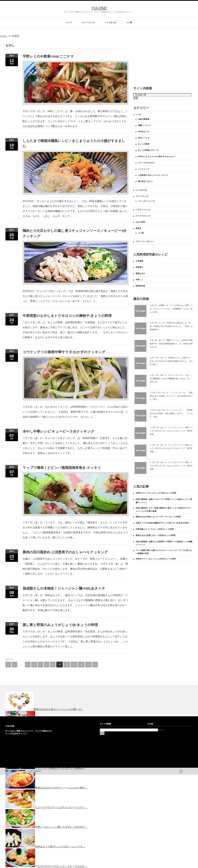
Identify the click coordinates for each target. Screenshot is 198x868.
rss (181, 771)
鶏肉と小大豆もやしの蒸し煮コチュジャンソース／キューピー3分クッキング (75, 233)
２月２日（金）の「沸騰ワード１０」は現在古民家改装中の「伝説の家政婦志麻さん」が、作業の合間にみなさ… (171, 344)
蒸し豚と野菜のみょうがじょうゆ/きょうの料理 (60, 625)
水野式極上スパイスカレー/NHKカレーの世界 (155, 529)
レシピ (69, 22)
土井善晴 (139, 261)
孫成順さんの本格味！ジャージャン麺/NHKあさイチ (64, 588)
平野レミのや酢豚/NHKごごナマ (48, 56)
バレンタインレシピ (146, 201)
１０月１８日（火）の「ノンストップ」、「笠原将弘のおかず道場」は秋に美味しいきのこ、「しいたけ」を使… (171, 413)
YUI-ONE (99, 8)
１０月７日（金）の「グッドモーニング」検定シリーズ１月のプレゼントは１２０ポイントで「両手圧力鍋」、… (171, 431)
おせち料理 (140, 222)
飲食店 (138, 228)
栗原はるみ (140, 273)
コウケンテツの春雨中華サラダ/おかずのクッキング (64, 352)
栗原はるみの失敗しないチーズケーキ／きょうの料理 (158, 517)
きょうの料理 (144, 144)
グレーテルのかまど (146, 163)
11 (67, 664)
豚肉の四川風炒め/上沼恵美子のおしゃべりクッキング (65, 552)
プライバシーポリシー (145, 242)
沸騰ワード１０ (145, 125)
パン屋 (129, 22)
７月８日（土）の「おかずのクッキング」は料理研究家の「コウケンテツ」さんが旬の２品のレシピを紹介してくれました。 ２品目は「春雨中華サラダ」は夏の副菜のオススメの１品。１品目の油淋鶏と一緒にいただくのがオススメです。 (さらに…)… (75, 412)
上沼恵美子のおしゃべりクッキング (153, 175)
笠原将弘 (139, 267)
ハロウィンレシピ (143, 210)
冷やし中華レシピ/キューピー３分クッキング (58, 431)
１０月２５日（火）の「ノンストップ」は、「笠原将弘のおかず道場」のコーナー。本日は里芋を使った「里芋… (171, 396)
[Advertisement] (156, 60)
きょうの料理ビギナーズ (148, 150)
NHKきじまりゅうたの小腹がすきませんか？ (157, 157)
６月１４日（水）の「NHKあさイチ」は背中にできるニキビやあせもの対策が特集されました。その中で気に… (171, 361)
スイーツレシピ (88, 22)
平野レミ (139, 280)
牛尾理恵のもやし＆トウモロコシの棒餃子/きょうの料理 (67, 316)
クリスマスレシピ (143, 216)
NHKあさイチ (144, 132)
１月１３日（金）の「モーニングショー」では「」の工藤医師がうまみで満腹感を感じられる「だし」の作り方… (171, 378)
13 (81, 664)
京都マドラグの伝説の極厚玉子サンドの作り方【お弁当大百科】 (163, 523)
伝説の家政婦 (144, 119)
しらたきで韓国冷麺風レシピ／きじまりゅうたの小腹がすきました (74, 144)
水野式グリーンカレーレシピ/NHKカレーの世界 (156, 559)
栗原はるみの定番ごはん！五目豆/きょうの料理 (156, 535)
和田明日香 (140, 286)
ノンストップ (144, 169)
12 (74, 664)
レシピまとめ (111, 22)
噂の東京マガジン (145, 181)
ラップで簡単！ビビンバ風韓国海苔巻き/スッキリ (62, 468)
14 (88, 664)
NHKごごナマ (144, 138)
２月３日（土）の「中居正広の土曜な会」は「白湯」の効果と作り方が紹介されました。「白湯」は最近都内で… (171, 326)
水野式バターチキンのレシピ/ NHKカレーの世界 (156, 493)
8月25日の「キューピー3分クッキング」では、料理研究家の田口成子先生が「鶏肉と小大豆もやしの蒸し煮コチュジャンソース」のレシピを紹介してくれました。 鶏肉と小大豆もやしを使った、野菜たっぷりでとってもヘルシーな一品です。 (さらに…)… (75, 296)
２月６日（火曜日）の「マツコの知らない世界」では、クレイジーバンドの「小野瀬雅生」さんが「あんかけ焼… (171, 309)
